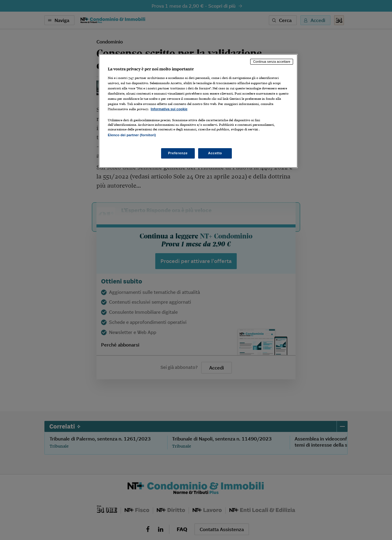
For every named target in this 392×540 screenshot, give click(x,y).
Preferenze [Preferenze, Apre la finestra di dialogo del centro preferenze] (178, 153)
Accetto (215, 153)
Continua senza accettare (272, 62)
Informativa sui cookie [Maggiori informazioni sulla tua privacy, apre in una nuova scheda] (169, 109)
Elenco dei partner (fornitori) (132, 135)
